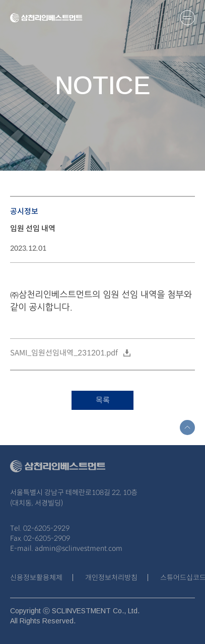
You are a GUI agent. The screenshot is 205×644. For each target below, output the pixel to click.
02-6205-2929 (46, 528)
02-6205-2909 (47, 538)
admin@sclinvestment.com (79, 548)
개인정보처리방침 (111, 578)
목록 (103, 400)
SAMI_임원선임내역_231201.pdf (64, 353)
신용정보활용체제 (36, 578)
